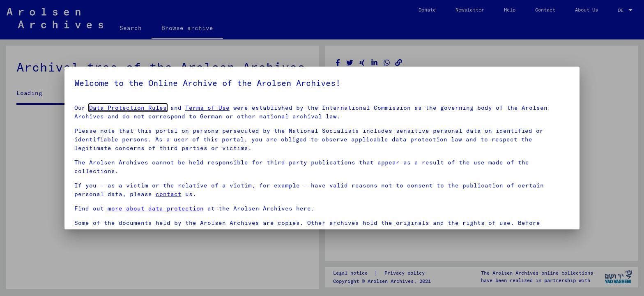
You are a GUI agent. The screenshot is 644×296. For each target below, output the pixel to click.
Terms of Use (207, 108)
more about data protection (156, 208)
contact (169, 194)
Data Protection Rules (128, 108)
